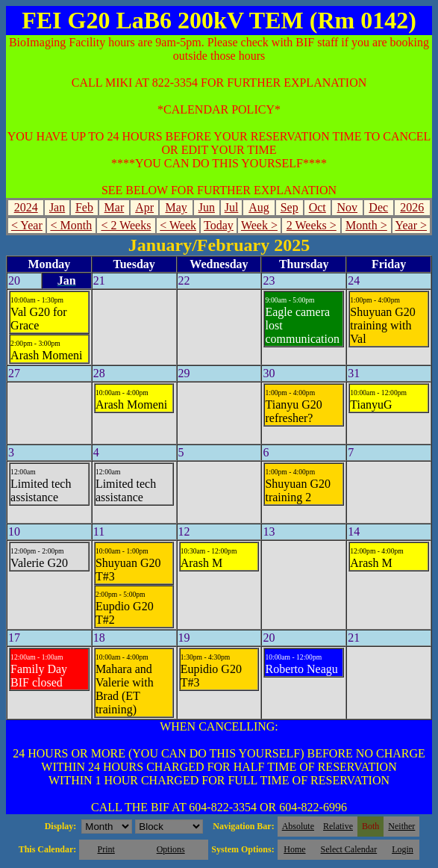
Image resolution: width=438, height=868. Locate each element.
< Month (71, 225)
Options (171, 849)
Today (219, 225)
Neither (401, 826)
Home (294, 849)
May (176, 207)
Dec (378, 207)
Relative (338, 826)
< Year (27, 225)
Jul (232, 207)
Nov (348, 207)
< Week (178, 225)
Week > (259, 225)
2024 (26, 207)
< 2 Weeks (126, 225)
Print (106, 849)
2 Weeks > (312, 225)
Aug (259, 207)
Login (403, 849)
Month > (366, 225)
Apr (144, 207)
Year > (412, 225)
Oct (317, 207)
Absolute (298, 826)
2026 (412, 207)
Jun (207, 207)
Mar (115, 207)
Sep (290, 207)
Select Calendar (349, 849)
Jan (57, 207)
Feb (84, 207)
